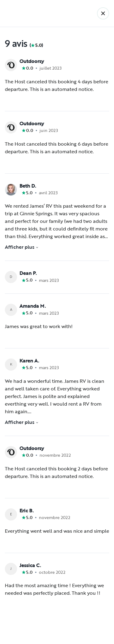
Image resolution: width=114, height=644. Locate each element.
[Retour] (103, 13)
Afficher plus (22, 247)
